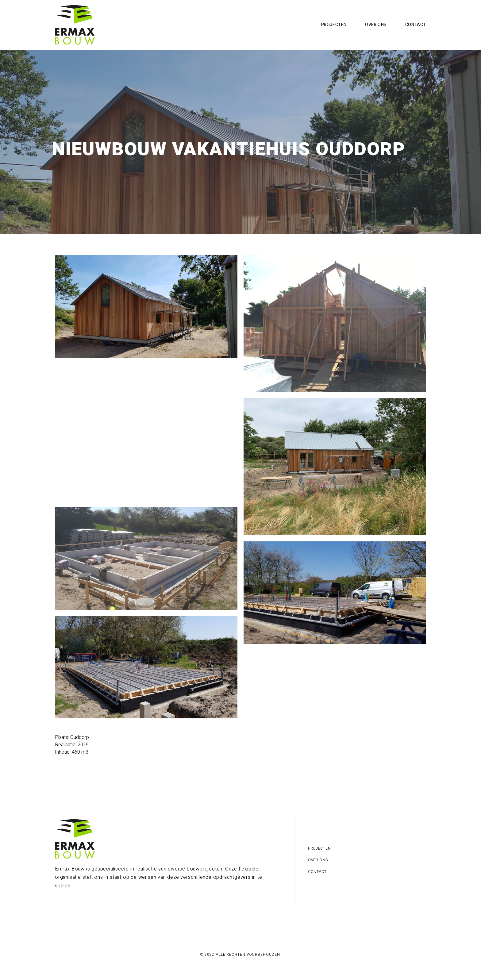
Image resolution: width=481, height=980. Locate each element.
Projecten (334, 25)
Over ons (376, 25)
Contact (416, 25)
